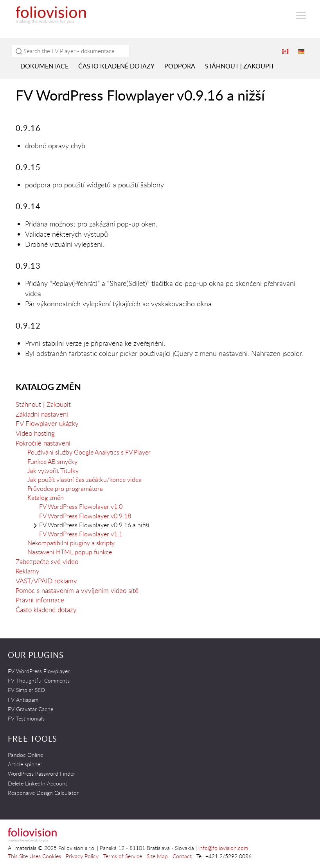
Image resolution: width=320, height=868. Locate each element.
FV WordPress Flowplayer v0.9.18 (85, 516)
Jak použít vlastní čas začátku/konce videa (84, 480)
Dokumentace (44, 66)
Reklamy (28, 571)
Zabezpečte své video (47, 562)
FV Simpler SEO (26, 690)
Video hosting (35, 433)
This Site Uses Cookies (34, 856)
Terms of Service (123, 856)
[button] (301, 15)
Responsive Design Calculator (43, 793)
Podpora (180, 66)
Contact (182, 856)
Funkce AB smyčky (52, 462)
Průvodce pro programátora (65, 489)
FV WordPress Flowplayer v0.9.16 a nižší (94, 525)
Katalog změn (48, 387)
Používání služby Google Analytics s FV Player (89, 452)
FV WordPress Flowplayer (39, 671)
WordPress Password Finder (41, 774)
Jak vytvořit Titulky (53, 471)
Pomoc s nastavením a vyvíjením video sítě (77, 590)
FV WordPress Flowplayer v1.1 (81, 534)
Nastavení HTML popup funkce (70, 552)
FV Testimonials (26, 718)
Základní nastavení (42, 414)
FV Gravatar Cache (31, 709)
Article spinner (25, 764)
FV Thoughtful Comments (39, 680)
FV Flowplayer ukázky (47, 423)
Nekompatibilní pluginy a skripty (71, 543)
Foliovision (51, 15)
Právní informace (40, 600)
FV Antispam (23, 700)
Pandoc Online (25, 755)
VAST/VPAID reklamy (46, 581)
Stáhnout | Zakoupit (240, 66)
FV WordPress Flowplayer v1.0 (81, 507)
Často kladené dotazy (116, 66)
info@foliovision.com (223, 848)
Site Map (157, 856)
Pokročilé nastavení (43, 443)
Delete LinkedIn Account (38, 783)
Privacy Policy (82, 856)
